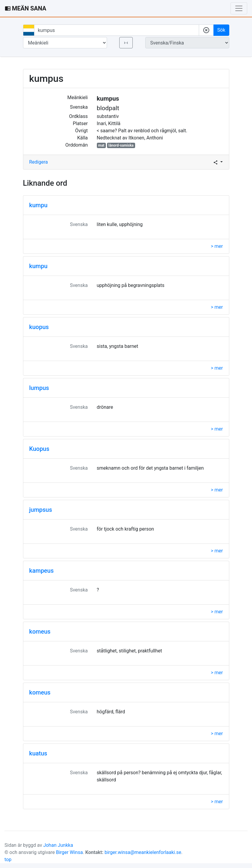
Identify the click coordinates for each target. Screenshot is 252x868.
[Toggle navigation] (239, 8)
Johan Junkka (58, 845)
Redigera (39, 162)
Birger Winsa (69, 852)
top (8, 859)
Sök (221, 30)
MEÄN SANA (26, 8)
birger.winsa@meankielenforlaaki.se (143, 852)
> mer (217, 246)
